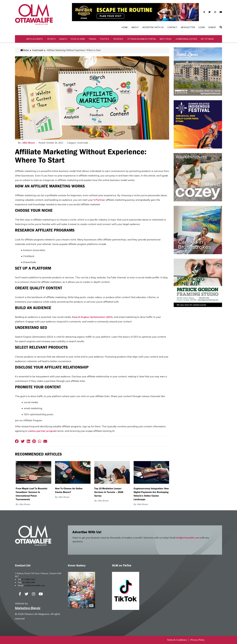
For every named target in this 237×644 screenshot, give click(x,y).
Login (202, 27)
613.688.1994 (28, 582)
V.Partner (99, 200)
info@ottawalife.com (188, 538)
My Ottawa (207, 39)
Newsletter (188, 27)
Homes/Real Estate (187, 39)
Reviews (118, 39)
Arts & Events (35, 39)
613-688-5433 (28, 579)
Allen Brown (28, 143)
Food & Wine (78, 39)
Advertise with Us (153, 27)
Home (125, 27)
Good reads (38, 50)
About (135, 27)
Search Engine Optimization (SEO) (92, 317)
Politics (105, 39)
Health (63, 39)
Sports (51, 39)
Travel (93, 39)
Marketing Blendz (28, 608)
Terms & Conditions (177, 640)
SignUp (212, 27)
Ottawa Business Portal (142, 39)
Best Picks (166, 39)
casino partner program (43, 431)
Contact (172, 27)
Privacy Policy (198, 640)
